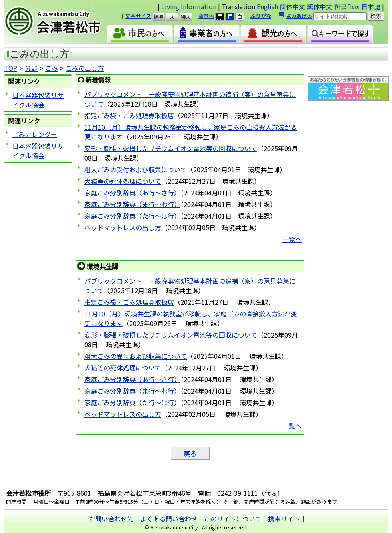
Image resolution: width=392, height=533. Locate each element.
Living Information (189, 6)
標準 (162, 17)
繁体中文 (320, 6)
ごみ (52, 68)
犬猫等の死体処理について (123, 181)
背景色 (206, 16)
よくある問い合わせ (169, 519)
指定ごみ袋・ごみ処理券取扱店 (129, 115)
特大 (189, 17)
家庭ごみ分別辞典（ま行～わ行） (132, 204)
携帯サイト (284, 519)
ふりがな (261, 16)
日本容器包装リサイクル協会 (38, 100)
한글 (340, 6)
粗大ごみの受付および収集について (136, 169)
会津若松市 (60, 22)
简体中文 (292, 6)
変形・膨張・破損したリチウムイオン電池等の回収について (171, 148)
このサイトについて (233, 519)
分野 (31, 68)
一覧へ (292, 239)
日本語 (371, 6)
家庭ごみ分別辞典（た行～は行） (132, 216)
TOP (11, 68)
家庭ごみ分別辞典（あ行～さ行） (132, 193)
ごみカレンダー (35, 134)
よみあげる (299, 16)
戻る (190, 453)
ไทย (354, 6)
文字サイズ (138, 16)
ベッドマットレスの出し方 (123, 227)
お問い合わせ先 (111, 519)
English (267, 6)
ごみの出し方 (85, 68)
